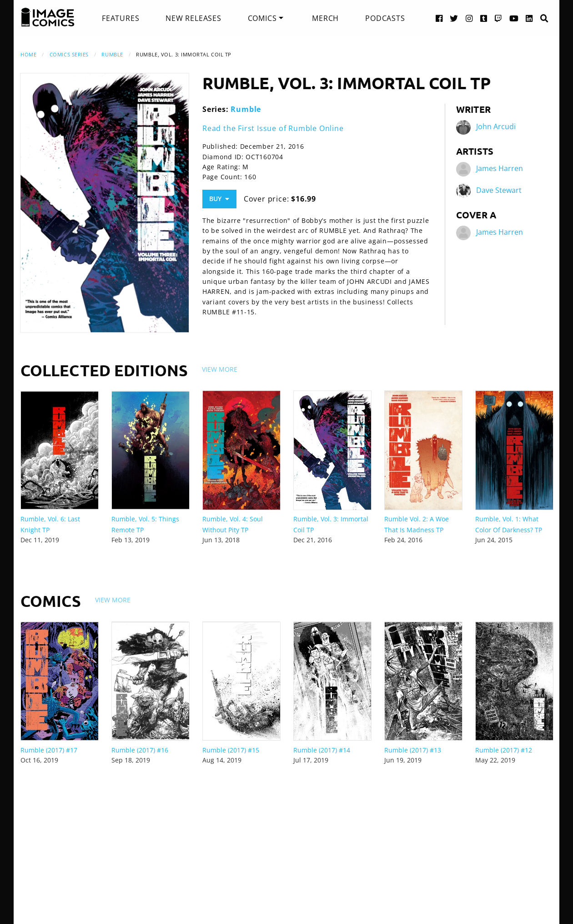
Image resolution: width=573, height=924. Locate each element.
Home (28, 54)
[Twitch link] (498, 18)
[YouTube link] (514, 18)
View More (220, 369)
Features (121, 18)
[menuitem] (121, 18)
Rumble (112, 54)
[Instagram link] (469, 18)
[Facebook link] (439, 18)
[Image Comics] (48, 17)
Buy (219, 199)
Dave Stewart (499, 190)
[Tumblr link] (484, 18)
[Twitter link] (454, 18)
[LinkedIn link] (529, 18)
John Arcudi (496, 126)
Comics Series (69, 54)
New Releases (194, 18)
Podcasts (385, 18)
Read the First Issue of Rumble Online (273, 128)
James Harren (500, 168)
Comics (262, 18)
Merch (325, 18)
